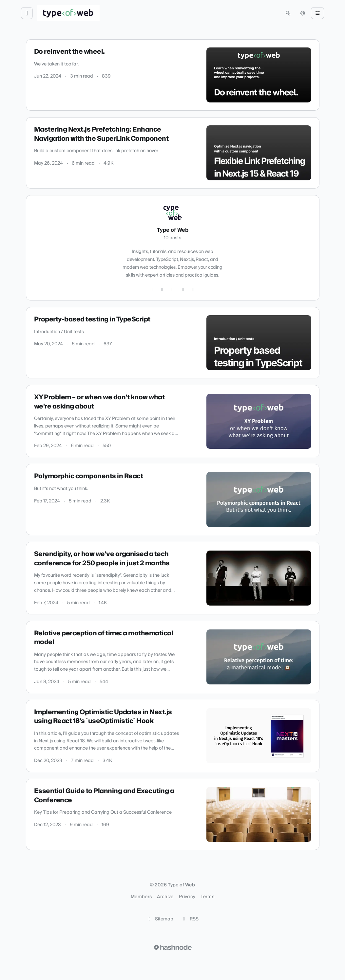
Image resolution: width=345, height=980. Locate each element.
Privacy (187, 897)
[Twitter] (152, 290)
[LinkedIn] (183, 290)
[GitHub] (173, 290)
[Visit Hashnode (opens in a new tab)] (173, 947)
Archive (165, 897)
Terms (207, 897)
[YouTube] (194, 290)
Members (141, 897)
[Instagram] (162, 290)
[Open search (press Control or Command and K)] (288, 13)
